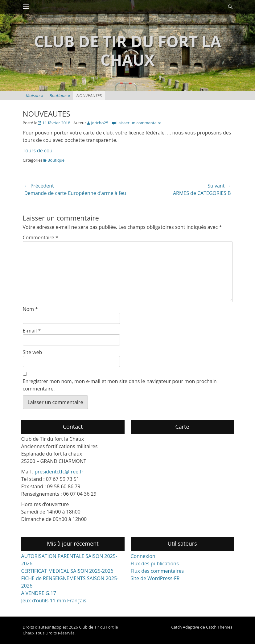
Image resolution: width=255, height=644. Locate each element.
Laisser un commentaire (139, 123)
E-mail (32, 331)
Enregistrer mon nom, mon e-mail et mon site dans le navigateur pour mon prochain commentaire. (120, 385)
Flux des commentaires (157, 571)
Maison (35, 95)
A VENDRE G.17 (39, 593)
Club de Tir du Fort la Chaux (127, 51)
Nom (30, 309)
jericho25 (100, 123)
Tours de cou (38, 151)
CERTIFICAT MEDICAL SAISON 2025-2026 (67, 571)
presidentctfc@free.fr (59, 472)
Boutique (60, 95)
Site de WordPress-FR (155, 578)
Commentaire (41, 237)
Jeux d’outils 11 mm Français (54, 601)
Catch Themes (219, 627)
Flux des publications (155, 563)
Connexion (143, 556)
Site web (33, 352)
